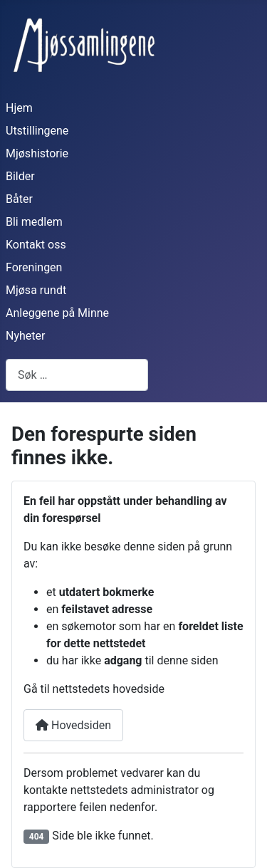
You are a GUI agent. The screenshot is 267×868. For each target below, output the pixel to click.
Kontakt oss (36, 245)
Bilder (20, 176)
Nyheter (25, 336)
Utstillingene (37, 131)
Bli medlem (34, 222)
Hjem (19, 108)
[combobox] (77, 375)
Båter (19, 199)
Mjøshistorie (37, 153)
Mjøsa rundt (36, 290)
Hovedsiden (73, 725)
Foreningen (34, 267)
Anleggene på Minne (57, 313)
